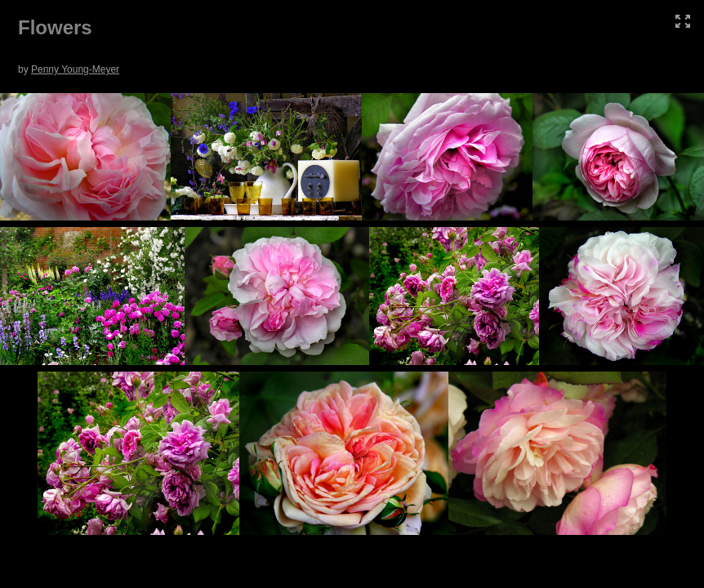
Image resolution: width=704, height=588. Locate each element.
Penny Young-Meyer (75, 69)
